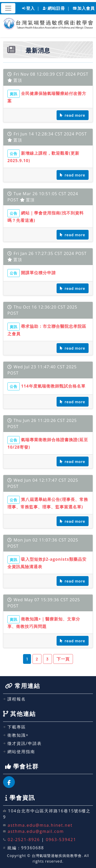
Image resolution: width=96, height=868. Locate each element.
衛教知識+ (16, 735)
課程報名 (14, 699)
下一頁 (63, 659)
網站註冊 (54, 8)
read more (73, 115)
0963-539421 (61, 840)
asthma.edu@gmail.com (36, 831)
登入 (28, 8)
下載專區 (14, 727)
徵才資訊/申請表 (22, 743)
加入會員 (84, 8)
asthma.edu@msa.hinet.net (40, 825)
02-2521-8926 (24, 840)
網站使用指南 (19, 752)
